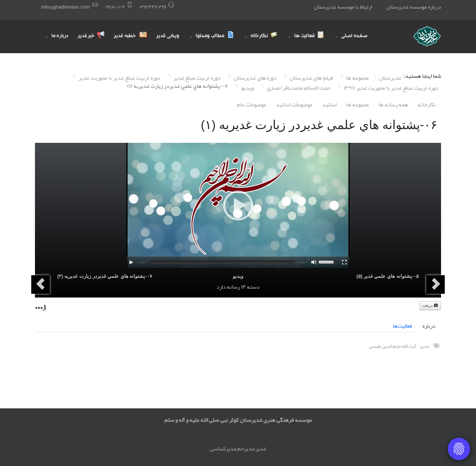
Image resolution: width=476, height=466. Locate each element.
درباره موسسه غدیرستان (414, 7)
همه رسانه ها (393, 105)
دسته (253, 287)
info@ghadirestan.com (66, 7)
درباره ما (60, 36)
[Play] (131, 262)
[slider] (223, 262)
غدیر (424, 346)
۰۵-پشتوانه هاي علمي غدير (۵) (388, 276)
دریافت (430, 306)
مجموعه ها (358, 105)
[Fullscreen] (344, 262)
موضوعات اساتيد (294, 105)
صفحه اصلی (354, 36)
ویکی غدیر (168, 36)
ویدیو (238, 276)
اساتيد (329, 105)
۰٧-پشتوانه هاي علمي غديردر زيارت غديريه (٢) (105, 276)
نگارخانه (427, 105)
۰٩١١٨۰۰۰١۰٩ (115, 7)
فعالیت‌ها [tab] (402, 326)
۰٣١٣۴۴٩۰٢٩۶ (153, 7)
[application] (238, 205)
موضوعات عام (252, 105)
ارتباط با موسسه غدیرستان (343, 7)
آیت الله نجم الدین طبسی (393, 346)
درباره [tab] (429, 326)
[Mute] (314, 262)
